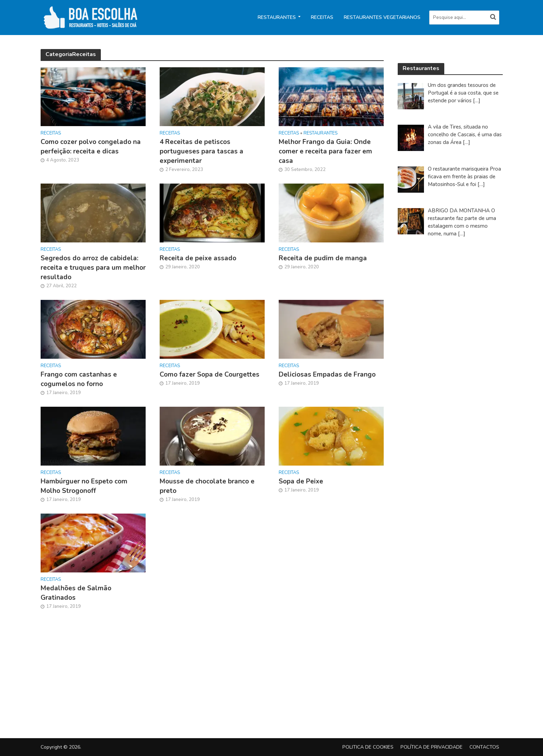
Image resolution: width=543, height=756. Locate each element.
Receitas (322, 17)
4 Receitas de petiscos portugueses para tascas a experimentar (201, 151)
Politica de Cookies (368, 747)
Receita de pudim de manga (323, 258)
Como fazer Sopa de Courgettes (210, 374)
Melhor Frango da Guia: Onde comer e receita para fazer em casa (325, 151)
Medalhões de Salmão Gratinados (76, 593)
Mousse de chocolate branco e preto (207, 486)
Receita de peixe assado (198, 258)
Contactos (484, 747)
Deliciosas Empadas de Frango (327, 374)
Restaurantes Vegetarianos (382, 17)
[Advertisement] (450, 360)
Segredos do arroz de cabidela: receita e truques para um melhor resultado (93, 268)
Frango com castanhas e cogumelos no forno (79, 379)
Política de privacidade (431, 747)
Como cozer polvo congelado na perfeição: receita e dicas (91, 147)
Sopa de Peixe (301, 481)
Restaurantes (277, 17)
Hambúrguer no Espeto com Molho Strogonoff (84, 486)
